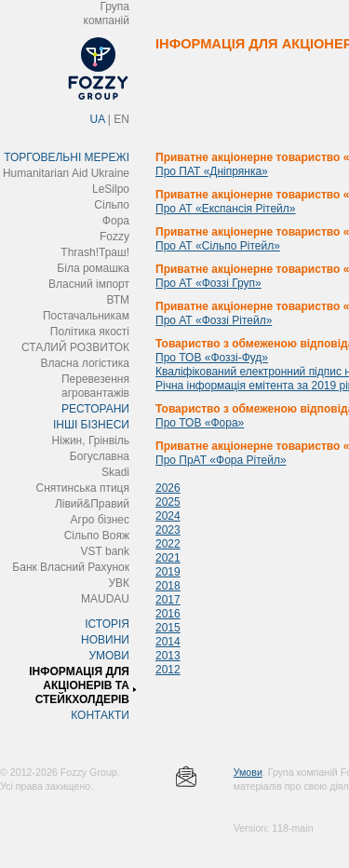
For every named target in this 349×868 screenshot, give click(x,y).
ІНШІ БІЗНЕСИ (91, 425)
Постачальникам (86, 316)
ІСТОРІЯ (107, 624)
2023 (168, 530)
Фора (116, 221)
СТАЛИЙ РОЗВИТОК (75, 347)
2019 (168, 572)
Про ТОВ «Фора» (200, 423)
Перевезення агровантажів (95, 386)
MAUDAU (105, 599)
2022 (168, 544)
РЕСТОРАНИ (95, 409)
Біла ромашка (93, 268)
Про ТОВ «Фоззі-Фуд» (212, 358)
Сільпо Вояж (97, 536)
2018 (168, 586)
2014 (168, 642)
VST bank (105, 551)
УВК (119, 583)
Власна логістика (85, 363)
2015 (168, 628)
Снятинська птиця (83, 488)
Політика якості (90, 332)
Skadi (115, 472)
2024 (168, 516)
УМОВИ (109, 656)
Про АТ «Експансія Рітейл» (225, 209)
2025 (168, 502)
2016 (168, 614)
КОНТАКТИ (100, 715)
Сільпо (112, 205)
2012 (168, 670)
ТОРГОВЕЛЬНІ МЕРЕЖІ (67, 157)
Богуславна (100, 456)
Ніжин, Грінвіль (91, 441)
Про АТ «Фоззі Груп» (208, 283)
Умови (248, 772)
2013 (168, 656)
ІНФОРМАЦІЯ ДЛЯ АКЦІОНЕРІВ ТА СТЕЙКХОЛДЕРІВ (79, 685)
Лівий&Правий (92, 504)
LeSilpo (111, 189)
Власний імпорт (89, 284)
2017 (168, 600)
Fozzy (114, 237)
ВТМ (118, 300)
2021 (168, 558)
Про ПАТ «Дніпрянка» (212, 171)
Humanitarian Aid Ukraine (66, 173)
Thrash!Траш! (95, 252)
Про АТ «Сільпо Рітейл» (218, 246)
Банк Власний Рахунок (71, 567)
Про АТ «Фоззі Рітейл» (214, 320)
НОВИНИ (105, 640)
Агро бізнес (100, 520)
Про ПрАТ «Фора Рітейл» (221, 460)
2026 (168, 488)
